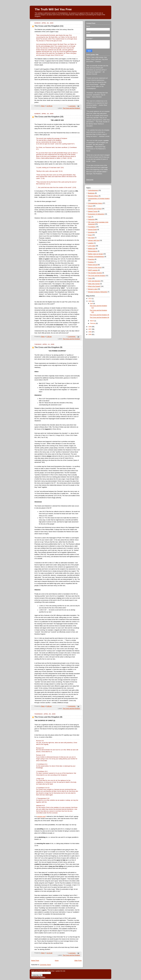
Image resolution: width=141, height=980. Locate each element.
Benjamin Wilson (93, 196)
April (92, 304)
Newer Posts (35, 961)
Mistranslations (93, 251)
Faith (90, 217)
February (93, 323)
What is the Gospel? (94, 286)
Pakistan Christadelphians (96, 257)
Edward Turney (93, 211)
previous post (41, 816)
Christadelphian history (95, 203)
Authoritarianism (93, 190)
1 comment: (72, 106)
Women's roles (93, 289)
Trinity (90, 278)
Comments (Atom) (45, 965)
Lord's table (92, 246)
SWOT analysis (93, 270)
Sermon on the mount (95, 267)
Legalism (91, 243)
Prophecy (91, 262)
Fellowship (91, 219)
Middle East (92, 249)
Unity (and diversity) (94, 281)
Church (90, 206)
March (92, 321)
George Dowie (92, 230)
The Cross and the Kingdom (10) (49, 117)
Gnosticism (91, 232)
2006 (90, 332)
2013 (90, 299)
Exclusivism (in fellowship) (96, 214)
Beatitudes (91, 193)
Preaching (91, 259)
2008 (90, 327)
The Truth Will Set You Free (53, 9)
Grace (90, 235)
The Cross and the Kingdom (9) (48, 347)
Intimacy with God (94, 240)
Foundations (92, 227)
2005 (90, 335)
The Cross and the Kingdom (71, 108)
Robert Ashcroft (93, 265)
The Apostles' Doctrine (95, 273)
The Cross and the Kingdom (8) (48, 717)
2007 (90, 329)
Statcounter (90, 180)
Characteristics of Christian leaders (99, 199)
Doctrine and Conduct (95, 209)
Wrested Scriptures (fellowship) (98, 292)
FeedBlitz (42, 977)
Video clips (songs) (94, 284)
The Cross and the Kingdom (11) (49, 26)
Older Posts (78, 961)
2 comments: (72, 337)
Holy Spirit (91, 238)
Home (57, 961)
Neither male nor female (95, 254)
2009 (90, 301)
